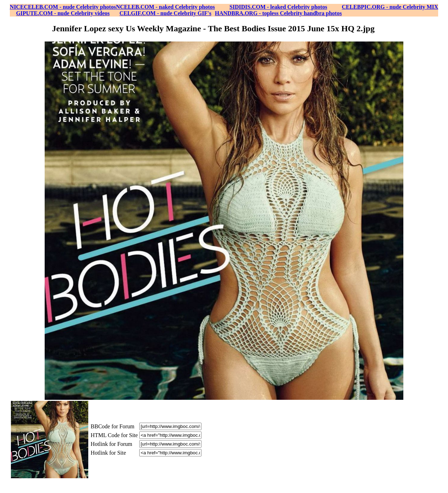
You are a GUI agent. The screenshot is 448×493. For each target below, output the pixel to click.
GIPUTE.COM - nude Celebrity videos (63, 13)
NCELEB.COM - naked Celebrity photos (165, 7)
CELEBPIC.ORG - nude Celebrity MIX (390, 7)
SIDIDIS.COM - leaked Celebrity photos (279, 7)
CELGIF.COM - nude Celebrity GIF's (165, 13)
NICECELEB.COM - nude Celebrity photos (63, 7)
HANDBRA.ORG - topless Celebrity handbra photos (278, 13)
